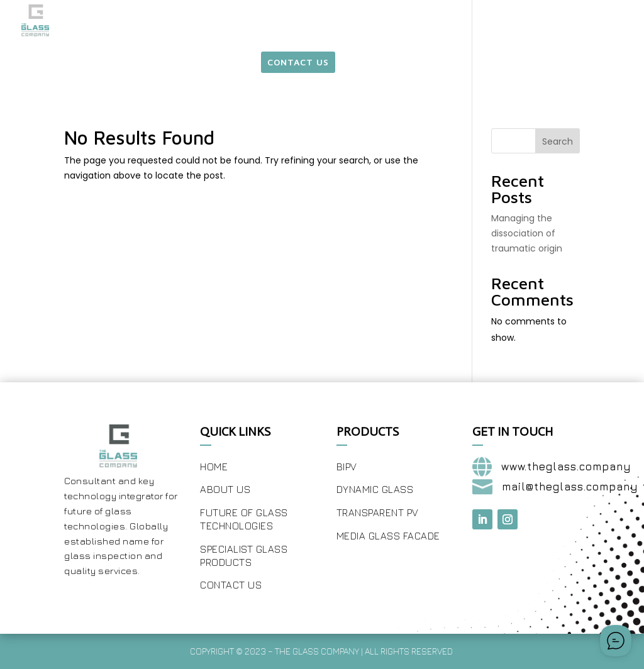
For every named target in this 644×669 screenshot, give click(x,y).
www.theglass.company (566, 467)
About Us (225, 489)
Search (558, 141)
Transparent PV (378, 512)
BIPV (347, 467)
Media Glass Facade (388, 536)
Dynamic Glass (375, 489)
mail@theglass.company (570, 487)
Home (214, 467)
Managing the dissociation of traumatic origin (527, 233)
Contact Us (231, 585)
